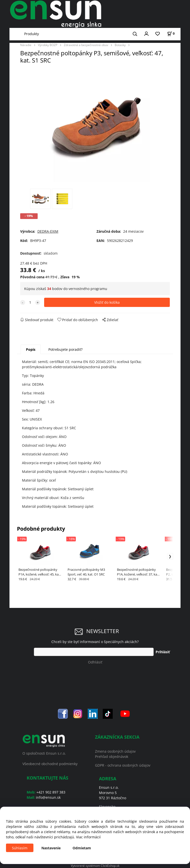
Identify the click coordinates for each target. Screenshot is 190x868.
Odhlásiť (95, 662)
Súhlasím (20, 848)
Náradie (26, 45)
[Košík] (171, 34)
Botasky (120, 45)
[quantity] (30, 302)
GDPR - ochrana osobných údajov (123, 765)
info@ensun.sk (48, 797)
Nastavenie (51, 848)
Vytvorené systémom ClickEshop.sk (95, 866)
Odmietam (82, 848)
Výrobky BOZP (48, 45)
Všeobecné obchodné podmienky (50, 764)
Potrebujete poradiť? (65, 349)
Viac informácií (88, 837)
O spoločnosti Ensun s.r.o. (44, 753)
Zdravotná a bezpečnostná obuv (86, 45)
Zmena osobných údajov (115, 751)
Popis (31, 349)
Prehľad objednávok (112, 757)
